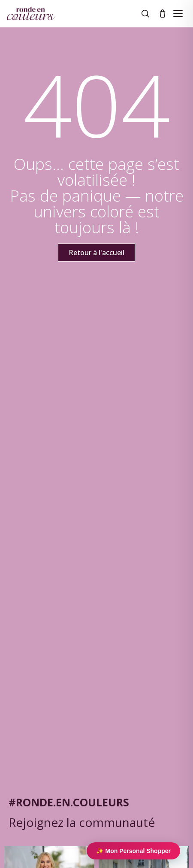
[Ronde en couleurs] (31, 14)
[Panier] (163, 14)
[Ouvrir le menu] (178, 14)
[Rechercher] (145, 14)
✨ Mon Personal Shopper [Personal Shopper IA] (133, 851)
